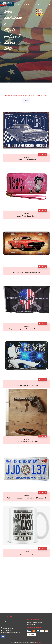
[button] (50, 4)
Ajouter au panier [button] (39, 154)
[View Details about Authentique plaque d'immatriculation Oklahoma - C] (46, 492)
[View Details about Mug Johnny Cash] (46, 549)
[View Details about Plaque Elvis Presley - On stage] (46, 380)
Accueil (26, 101)
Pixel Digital (39, 642)
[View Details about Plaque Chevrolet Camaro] (46, 154)
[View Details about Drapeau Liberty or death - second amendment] (46, 323)
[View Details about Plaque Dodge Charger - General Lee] (46, 267)
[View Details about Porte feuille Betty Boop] (46, 211)
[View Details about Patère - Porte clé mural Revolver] (46, 436)
